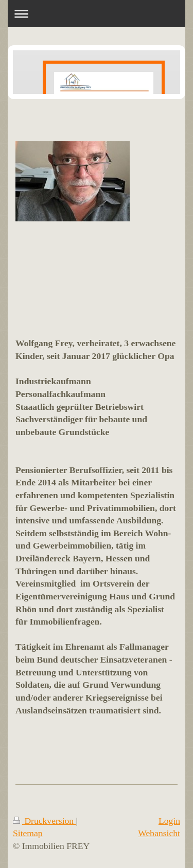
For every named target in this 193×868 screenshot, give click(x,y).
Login (169, 821)
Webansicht (159, 833)
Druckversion (45, 821)
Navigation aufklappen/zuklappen (97, 14)
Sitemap (28, 833)
